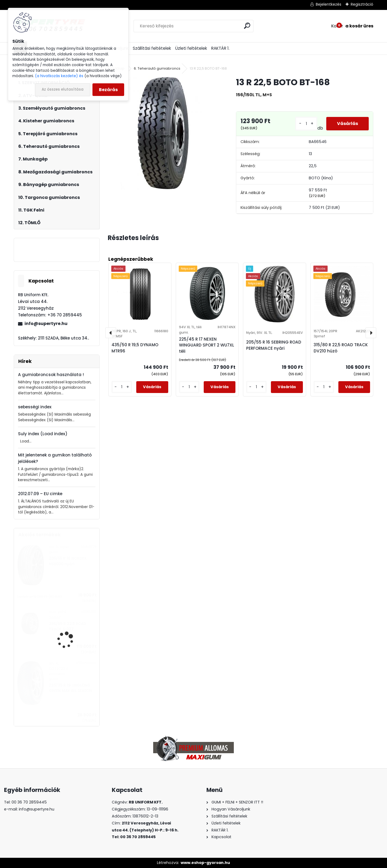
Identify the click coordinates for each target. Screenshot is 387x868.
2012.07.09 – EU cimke (40, 494)
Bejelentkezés (329, 4)
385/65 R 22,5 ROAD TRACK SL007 (68, 626)
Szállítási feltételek (152, 48)
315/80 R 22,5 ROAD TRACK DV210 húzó (341, 348)
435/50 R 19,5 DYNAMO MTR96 (135, 348)
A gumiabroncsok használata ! (51, 375)
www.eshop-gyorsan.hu (205, 863)
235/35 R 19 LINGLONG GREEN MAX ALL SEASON (70, 688)
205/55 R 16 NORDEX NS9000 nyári (68, 561)
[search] (247, 26)
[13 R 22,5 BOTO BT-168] (163, 133)
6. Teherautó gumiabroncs (157, 68)
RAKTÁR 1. (220, 48)
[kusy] (306, 124)
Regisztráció (362, 4)
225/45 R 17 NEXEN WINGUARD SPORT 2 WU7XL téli (207, 345)
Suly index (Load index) (43, 434)
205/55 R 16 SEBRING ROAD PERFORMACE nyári (274, 345)
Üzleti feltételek (191, 48)
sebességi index (35, 407)
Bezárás (108, 90)
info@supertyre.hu (46, 324)
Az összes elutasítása (63, 89)
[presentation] (111, 333)
